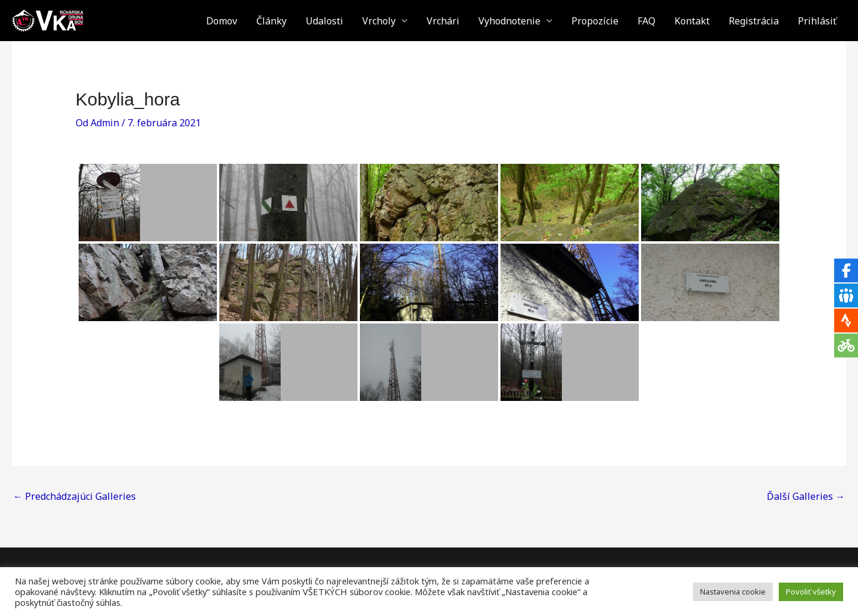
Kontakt (692, 21)
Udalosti (324, 21)
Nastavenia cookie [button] (733, 592)
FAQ (646, 21)
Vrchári (443, 21)
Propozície (595, 21)
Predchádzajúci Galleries (74, 496)
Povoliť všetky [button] (811, 592)
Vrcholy (379, 21)
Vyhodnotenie (509, 21)
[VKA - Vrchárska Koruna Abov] (48, 20)
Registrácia (754, 21)
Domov (222, 21)
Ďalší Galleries (806, 496)
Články (271, 21)
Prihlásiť (817, 21)
